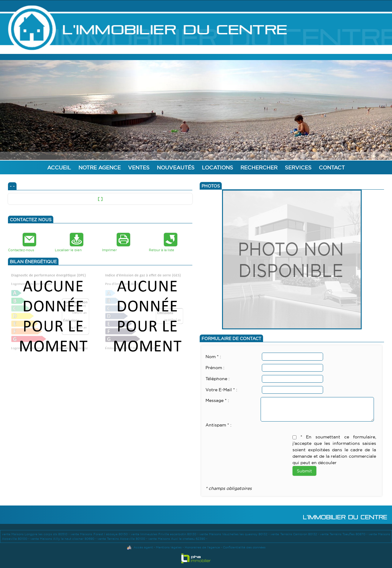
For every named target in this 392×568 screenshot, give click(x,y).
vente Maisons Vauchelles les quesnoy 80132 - (235, 534)
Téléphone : (218, 379)
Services (298, 167)
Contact (332, 167)
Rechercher (259, 167)
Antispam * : (219, 425)
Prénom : (215, 368)
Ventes (139, 167)
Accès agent (143, 547)
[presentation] (252, 441)
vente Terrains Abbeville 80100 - (123, 539)
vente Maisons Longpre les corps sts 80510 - (36, 534)
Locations (217, 167)
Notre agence (100, 167)
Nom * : (213, 357)
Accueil (59, 167)
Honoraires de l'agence (202, 547)
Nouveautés (176, 167)
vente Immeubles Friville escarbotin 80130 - (165, 534)
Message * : (217, 400)
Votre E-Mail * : (221, 390)
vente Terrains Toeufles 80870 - (344, 534)
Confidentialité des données (244, 547)
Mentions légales (169, 547)
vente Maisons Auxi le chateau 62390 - (178, 539)
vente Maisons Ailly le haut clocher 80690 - (64, 539)
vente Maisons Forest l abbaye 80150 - (100, 534)
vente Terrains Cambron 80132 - (295, 534)
